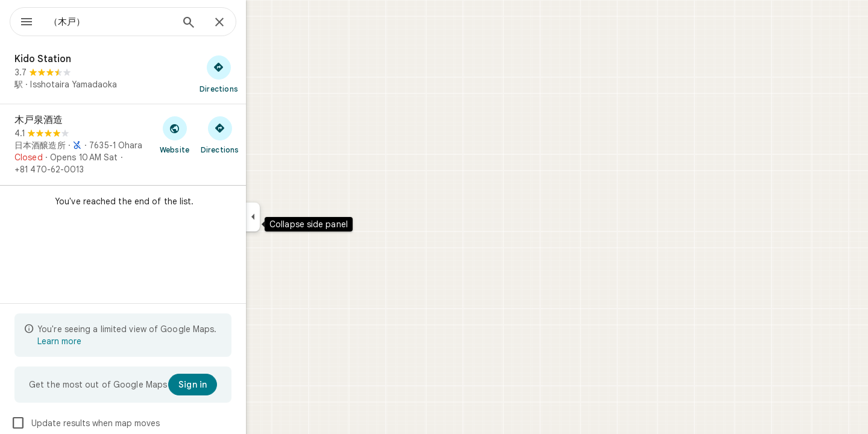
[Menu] (22, 20)
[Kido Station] (166, 74)
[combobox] (142, 22)
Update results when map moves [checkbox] (129, 423)
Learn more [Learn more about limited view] (103, 341)
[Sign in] (236, 385)
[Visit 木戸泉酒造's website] (218, 134)
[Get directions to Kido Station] (262, 74)
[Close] (263, 23)
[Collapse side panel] (296, 217)
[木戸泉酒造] (166, 145)
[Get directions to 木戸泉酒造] (263, 134)
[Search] (232, 24)
